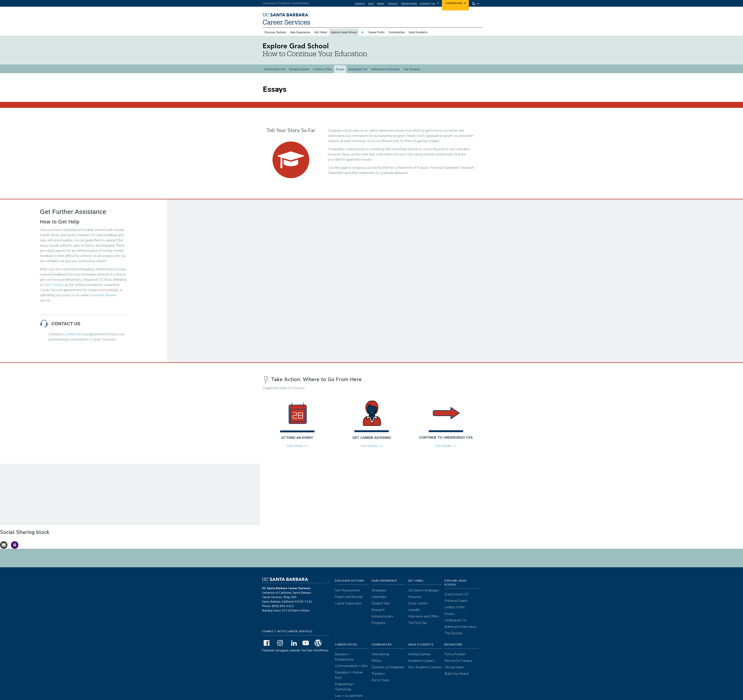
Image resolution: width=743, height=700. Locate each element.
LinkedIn (295, 652)
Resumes (415, 599)
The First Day (418, 625)
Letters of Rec (323, 69)
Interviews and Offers (424, 618)
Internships (379, 599)
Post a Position (455, 656)
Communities (397, 32)
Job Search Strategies (424, 592)
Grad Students (418, 32)
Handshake (454, 3)
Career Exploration (348, 605)
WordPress (321, 652)
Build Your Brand (456, 676)
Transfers (378, 676)
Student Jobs (381, 605)
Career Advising (76, 336)
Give (371, 4)
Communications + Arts (351, 668)
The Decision (412, 69)
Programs (379, 625)
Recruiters (409, 4)
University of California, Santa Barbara (286, 3)
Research (378, 612)
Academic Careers (421, 663)
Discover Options (275, 32)
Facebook (268, 652)
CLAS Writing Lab (55, 287)
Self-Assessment (347, 592)
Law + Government (349, 698)
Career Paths (376, 32)
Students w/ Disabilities (388, 669)
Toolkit (393, 4)
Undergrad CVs (358, 69)
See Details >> (297, 448)
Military (377, 663)
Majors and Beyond (349, 599)
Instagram (282, 652)
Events (360, 4)
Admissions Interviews (385, 69)
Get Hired (321, 32)
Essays (340, 69)
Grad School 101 (275, 69)
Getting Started (419, 656)
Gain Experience (300, 32)
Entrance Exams (299, 69)
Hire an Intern (454, 669)
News (381, 4)
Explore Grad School (344, 32)
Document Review (103, 297)
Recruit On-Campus (458, 663)
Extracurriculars (382, 618)
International (380, 656)
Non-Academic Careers (425, 669)
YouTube (307, 652)
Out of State (380, 682)
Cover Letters (418, 605)
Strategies (379, 592)
